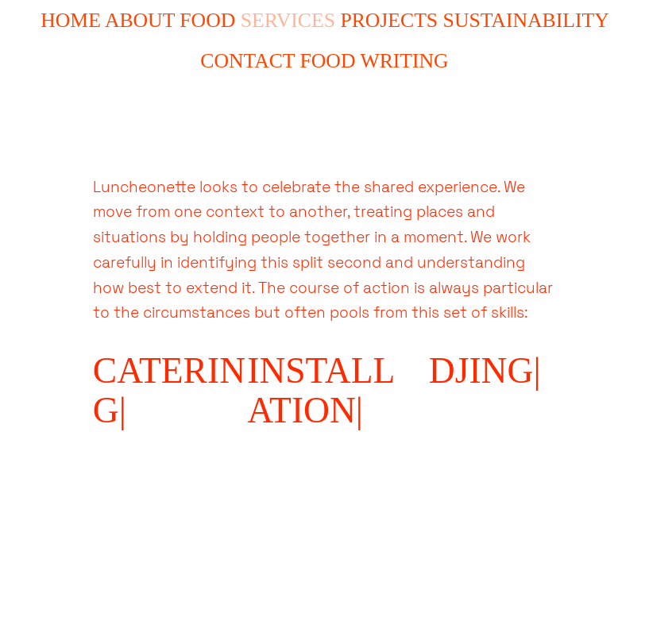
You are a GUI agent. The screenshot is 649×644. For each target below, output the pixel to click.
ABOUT (140, 20)
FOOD (207, 20)
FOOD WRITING (375, 61)
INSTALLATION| (321, 390)
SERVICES (288, 20)
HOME (71, 20)
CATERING (169, 390)
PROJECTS (389, 20)
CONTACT (247, 61)
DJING (481, 370)
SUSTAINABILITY (526, 20)
